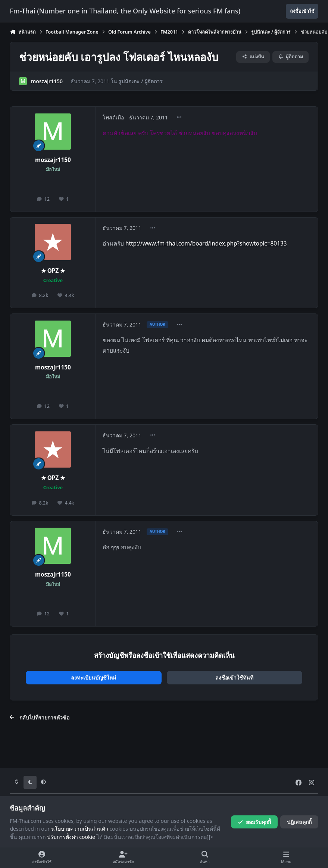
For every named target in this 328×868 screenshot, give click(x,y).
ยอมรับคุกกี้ (254, 822)
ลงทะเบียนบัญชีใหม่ (93, 677)
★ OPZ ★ (53, 271)
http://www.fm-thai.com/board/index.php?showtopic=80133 (206, 243)
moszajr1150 (47, 81)
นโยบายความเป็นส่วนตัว (80, 829)
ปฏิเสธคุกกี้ (299, 822)
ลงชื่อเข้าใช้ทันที (234, 677)
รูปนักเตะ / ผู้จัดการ (141, 81)
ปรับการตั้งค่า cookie (71, 837)
